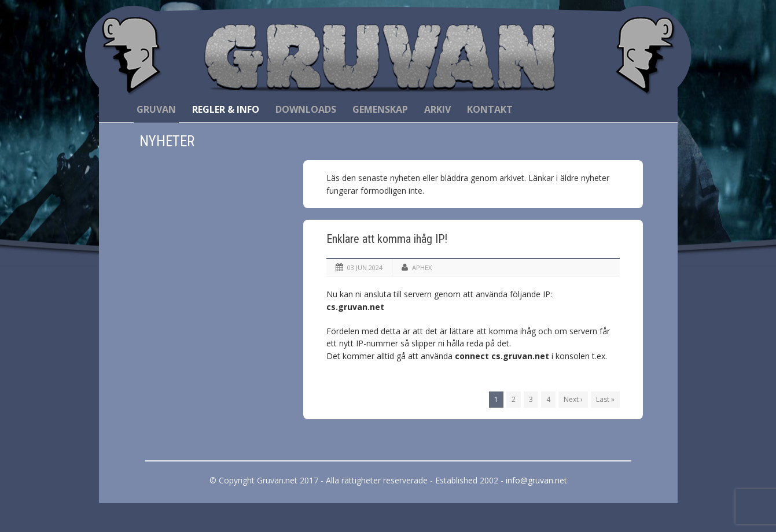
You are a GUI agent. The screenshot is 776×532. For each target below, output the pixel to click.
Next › (573, 399)
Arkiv (437, 109)
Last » (605, 399)
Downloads (306, 109)
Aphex (422, 267)
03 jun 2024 (365, 267)
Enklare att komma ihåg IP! (387, 239)
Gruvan (156, 109)
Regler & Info (226, 109)
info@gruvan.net (536, 480)
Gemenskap (380, 109)
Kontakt (490, 109)
